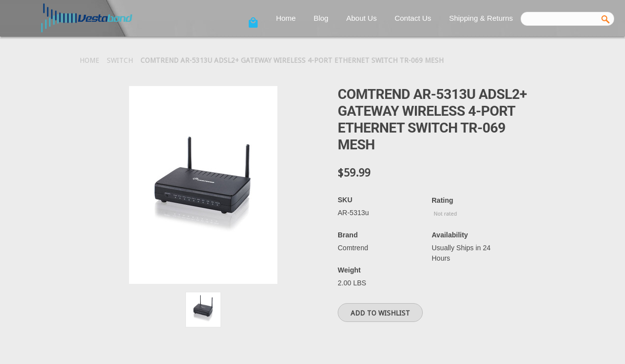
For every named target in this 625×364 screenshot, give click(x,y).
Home (286, 18)
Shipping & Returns (481, 18)
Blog (321, 18)
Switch (120, 60)
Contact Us (413, 18)
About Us (361, 18)
